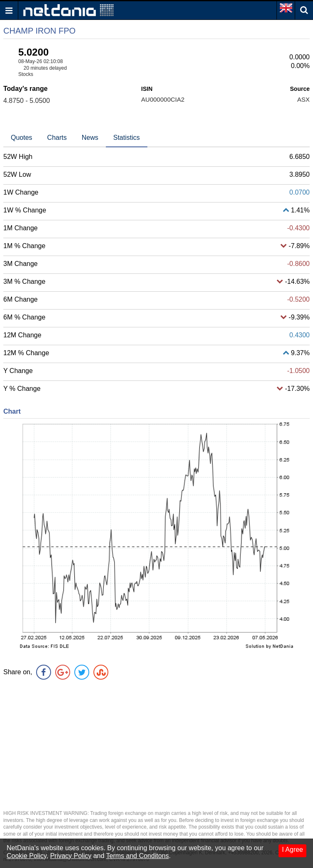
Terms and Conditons (138, 856)
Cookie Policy (27, 856)
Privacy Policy (71, 856)
